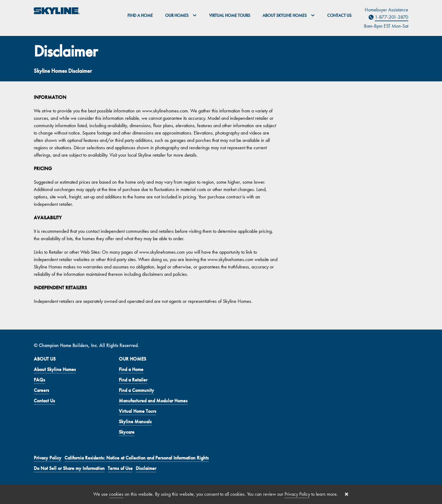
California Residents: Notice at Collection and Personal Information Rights (137, 458)
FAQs (39, 380)
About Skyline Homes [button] (289, 15)
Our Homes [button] (181, 15)
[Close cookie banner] (347, 494)
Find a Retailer (133, 380)
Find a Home (140, 15)
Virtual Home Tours (230, 15)
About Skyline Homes (55, 369)
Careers (41, 390)
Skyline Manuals (135, 422)
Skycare (127, 432)
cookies (116, 494)
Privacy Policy (48, 458)
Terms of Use (120, 468)
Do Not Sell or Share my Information (69, 468)
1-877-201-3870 (392, 17)
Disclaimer (146, 468)
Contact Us (339, 15)
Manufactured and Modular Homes (153, 401)
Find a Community (136, 390)
